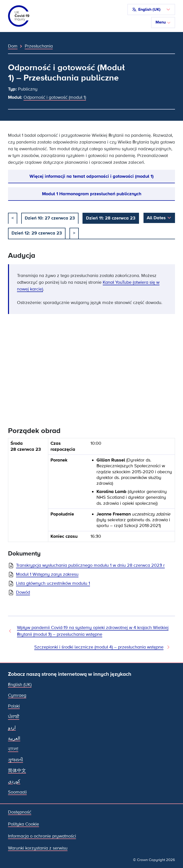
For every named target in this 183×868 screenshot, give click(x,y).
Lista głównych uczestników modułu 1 (53, 583)
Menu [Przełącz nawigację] (163, 22)
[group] (91, 492)
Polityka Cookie (23, 824)
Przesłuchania (39, 46)
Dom (13, 46)
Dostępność (20, 812)
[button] (151, 9)
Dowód (23, 592)
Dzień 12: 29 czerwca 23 (37, 233)
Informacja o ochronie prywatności (42, 836)
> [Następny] (74, 233)
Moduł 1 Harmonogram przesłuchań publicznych (92, 194)
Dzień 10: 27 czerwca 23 (50, 218)
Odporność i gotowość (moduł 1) (55, 97)
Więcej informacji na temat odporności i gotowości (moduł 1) (91, 176)
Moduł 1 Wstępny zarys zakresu (47, 574)
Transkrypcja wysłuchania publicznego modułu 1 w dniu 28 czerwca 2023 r (90, 565)
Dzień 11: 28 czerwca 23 (111, 218)
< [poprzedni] (13, 218)
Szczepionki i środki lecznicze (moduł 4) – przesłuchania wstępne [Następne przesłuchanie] (99, 647)
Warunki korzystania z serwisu (38, 848)
